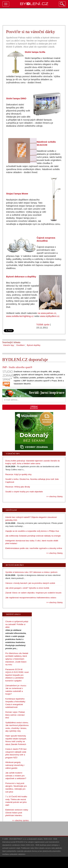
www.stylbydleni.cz (50, 316)
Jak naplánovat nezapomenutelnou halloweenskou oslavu (31, 598)
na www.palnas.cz (47, 313)
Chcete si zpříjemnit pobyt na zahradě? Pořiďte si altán (17, 624)
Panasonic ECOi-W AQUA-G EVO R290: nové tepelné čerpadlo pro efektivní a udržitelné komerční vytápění (17, 675)
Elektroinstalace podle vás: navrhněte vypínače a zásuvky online (34, 548)
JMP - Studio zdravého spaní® (17, 367)
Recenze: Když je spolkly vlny (18, 474)
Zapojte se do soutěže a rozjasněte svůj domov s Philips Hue (32, 531)
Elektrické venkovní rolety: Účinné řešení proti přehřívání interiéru (17, 813)
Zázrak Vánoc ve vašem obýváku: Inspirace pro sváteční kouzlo (33, 593)
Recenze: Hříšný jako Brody (18, 487)
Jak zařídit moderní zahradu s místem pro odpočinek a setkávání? (16, 776)
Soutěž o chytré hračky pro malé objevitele (24, 492)
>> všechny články (54, 496)
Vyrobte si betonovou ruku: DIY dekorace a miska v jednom (31, 572)
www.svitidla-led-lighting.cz (20, 316)
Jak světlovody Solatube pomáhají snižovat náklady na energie (33, 536)
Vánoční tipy (9, 345)
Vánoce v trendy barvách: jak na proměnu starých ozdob (30, 583)
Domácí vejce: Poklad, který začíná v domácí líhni (15, 715)
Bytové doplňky (34, 345)
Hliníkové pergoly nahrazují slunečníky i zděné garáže (15, 765)
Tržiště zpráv (43, 324)
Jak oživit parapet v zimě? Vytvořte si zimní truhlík (27, 588)
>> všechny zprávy (20, 820)
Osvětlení (20, 345)
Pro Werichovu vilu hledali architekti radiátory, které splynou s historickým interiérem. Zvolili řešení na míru (17, 659)
